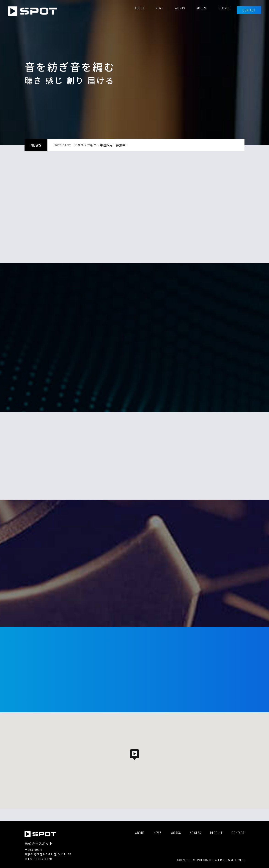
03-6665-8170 (41, 859)
